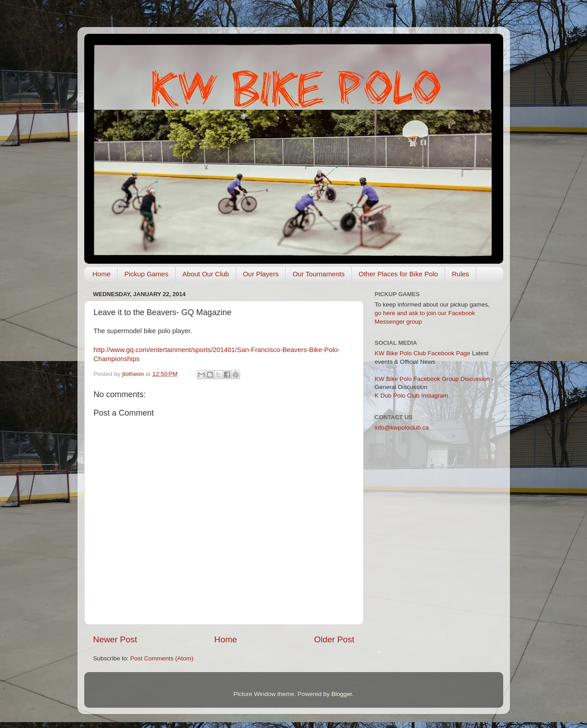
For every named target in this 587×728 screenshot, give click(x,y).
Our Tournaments (319, 274)
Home (101, 274)
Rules (460, 274)
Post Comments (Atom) (162, 658)
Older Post (334, 639)
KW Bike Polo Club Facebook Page (423, 353)
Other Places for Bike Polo (398, 274)
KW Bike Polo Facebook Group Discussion (432, 379)
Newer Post (115, 639)
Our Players (261, 274)
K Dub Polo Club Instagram (412, 396)
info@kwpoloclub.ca (402, 428)
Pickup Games (146, 274)
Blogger (342, 694)
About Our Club (206, 274)
